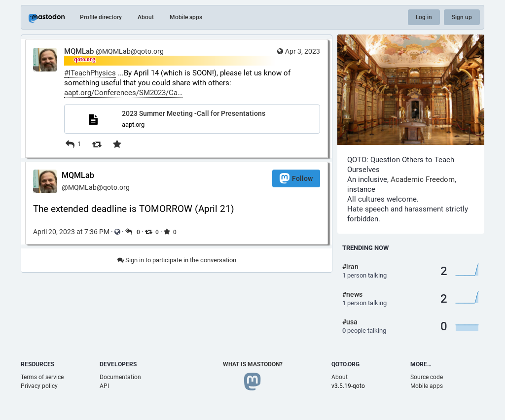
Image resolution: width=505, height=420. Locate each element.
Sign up (462, 17)
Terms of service (42, 377)
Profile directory (101, 17)
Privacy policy (39, 386)
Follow (296, 178)
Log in (424, 17)
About (146, 17)
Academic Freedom (423, 179)
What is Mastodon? (253, 364)
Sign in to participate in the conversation (177, 260)
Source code (427, 377)
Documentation (120, 377)
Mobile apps (186, 17)
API (104, 386)
